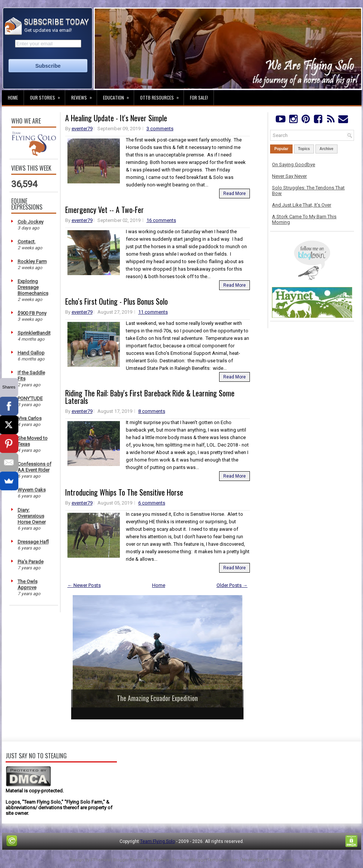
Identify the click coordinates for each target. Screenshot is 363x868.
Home (13, 98)
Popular (281, 149)
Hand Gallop (31, 353)
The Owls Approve (28, 584)
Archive (326, 149)
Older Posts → (232, 585)
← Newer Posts (84, 585)
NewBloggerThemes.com (268, 860)
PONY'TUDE (30, 398)
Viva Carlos (30, 418)
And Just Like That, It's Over (302, 205)
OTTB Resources (162, 95)
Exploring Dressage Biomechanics (33, 287)
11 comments (153, 312)
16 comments (161, 220)
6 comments (152, 503)
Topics (304, 149)
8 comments (152, 411)
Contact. (27, 242)
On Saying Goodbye (294, 165)
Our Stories (47, 95)
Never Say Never (289, 176)
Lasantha (160, 860)
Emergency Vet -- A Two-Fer (105, 210)
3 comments (160, 129)
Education (118, 95)
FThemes (100, 860)
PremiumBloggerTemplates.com (205, 860)
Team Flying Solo (158, 841)
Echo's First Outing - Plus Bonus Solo (117, 301)
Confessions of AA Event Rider (34, 467)
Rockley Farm (32, 261)
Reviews (84, 95)
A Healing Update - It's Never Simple (116, 118)
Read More (235, 194)
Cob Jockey (31, 222)
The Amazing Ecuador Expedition (157, 698)
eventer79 (82, 129)
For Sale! (199, 98)
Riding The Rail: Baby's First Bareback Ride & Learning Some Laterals (150, 397)
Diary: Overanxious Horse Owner (32, 516)
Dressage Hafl (33, 542)
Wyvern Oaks (32, 490)
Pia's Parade (31, 562)
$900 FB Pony (32, 313)
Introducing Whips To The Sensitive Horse (124, 492)
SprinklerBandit (34, 333)
